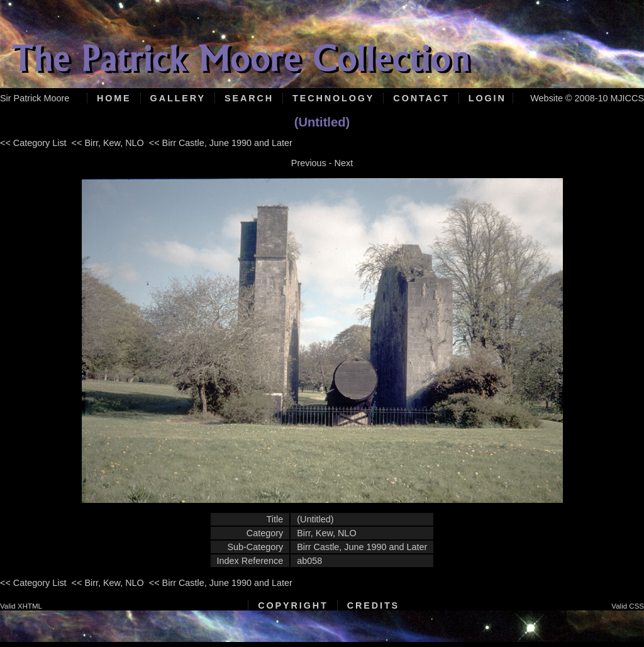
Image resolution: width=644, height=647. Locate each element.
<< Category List (33, 143)
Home (114, 98)
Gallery (178, 98)
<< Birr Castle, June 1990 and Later (221, 143)
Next (344, 163)
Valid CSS (628, 606)
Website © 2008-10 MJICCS (587, 98)
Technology (333, 98)
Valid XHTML (21, 606)
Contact (421, 98)
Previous (309, 163)
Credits (373, 605)
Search (249, 98)
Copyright (293, 605)
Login (487, 98)
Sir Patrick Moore (35, 98)
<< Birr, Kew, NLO (108, 143)
